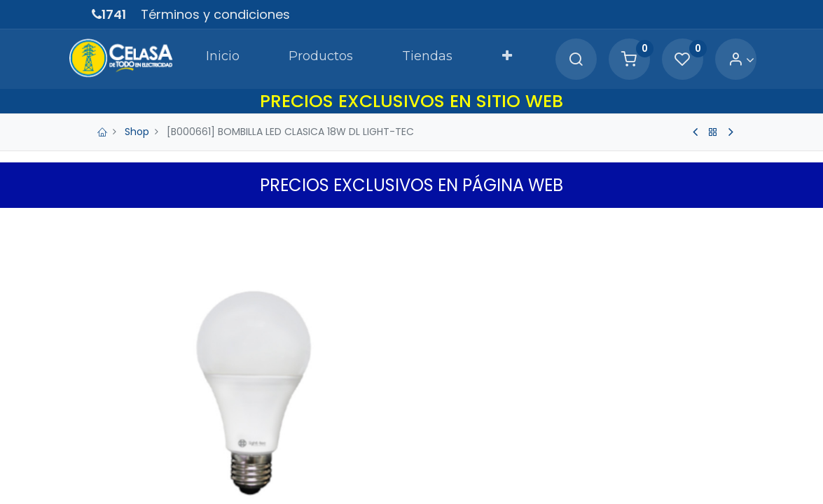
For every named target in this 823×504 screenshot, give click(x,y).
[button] (497, 59)
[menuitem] (212, 59)
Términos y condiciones (215, 14)
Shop (137, 132)
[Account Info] (718, 60)
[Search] (553, 60)
